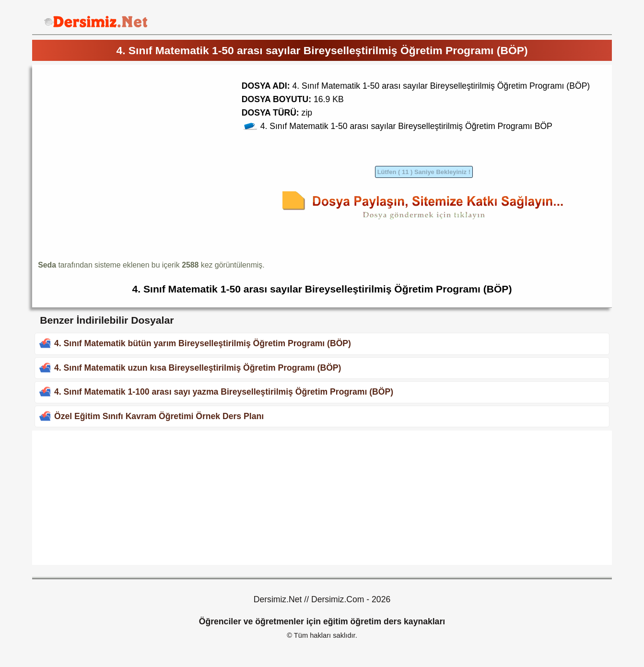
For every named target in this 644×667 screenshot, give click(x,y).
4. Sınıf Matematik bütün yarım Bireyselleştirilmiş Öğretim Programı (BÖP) (203, 343)
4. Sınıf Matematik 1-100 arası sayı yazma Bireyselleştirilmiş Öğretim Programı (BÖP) (224, 392)
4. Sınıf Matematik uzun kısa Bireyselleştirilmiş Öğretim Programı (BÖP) (198, 368)
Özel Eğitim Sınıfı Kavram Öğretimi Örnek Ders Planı (159, 416)
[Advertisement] (118, 138)
